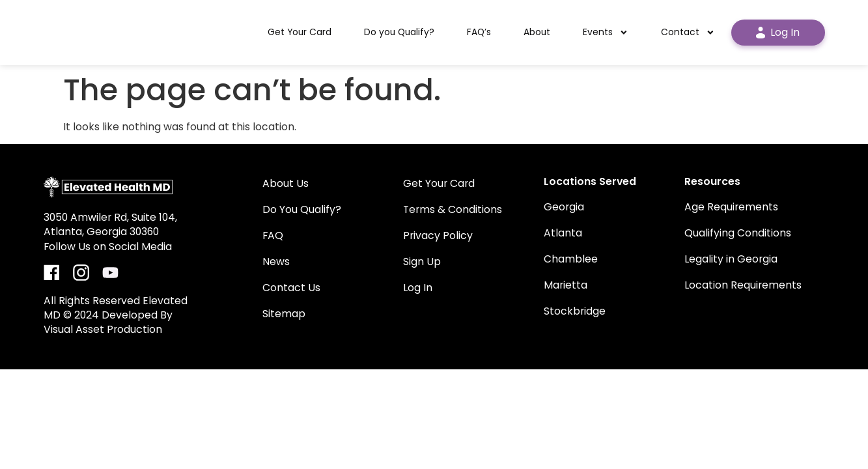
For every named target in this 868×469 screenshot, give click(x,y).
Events (606, 33)
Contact (688, 33)
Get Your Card (300, 32)
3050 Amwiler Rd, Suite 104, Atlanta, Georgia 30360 (110, 224)
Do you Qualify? (399, 32)
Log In (778, 32)
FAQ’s (479, 32)
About (537, 32)
